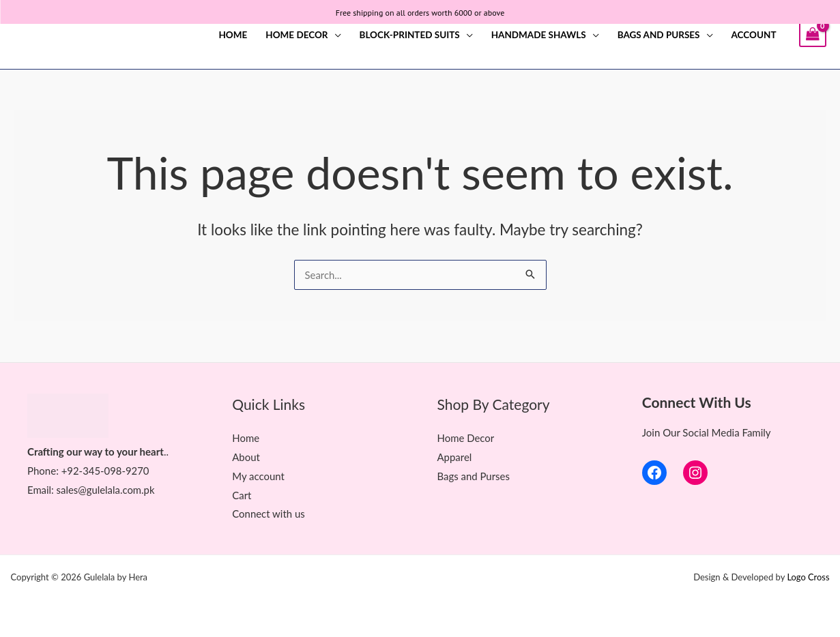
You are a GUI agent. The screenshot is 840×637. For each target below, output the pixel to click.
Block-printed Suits (410, 35)
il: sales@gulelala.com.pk (101, 489)
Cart (242, 494)
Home (233, 35)
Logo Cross (808, 577)
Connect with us (269, 514)
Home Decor (296, 35)
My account (258, 475)
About (246, 457)
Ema (37, 489)
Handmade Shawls (539, 35)
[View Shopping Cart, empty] (813, 34)
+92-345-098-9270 (106, 471)
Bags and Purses (659, 35)
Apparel (455, 457)
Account (754, 35)
